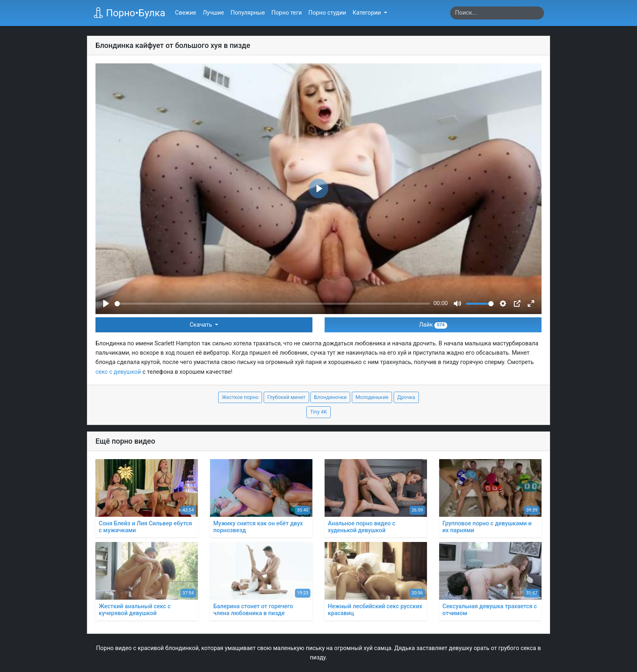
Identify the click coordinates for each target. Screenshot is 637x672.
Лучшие (213, 13)
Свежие (186, 13)
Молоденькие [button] (372, 397)
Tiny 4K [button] (318, 412)
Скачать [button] (202, 325)
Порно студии (327, 13)
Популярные (248, 13)
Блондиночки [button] (330, 397)
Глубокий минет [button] (286, 397)
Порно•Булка (129, 13)
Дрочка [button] (406, 397)
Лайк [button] (433, 325)
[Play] (106, 303)
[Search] (497, 13)
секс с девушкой (118, 372)
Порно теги (287, 13)
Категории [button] (367, 13)
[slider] (272, 304)
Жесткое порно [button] (240, 397)
